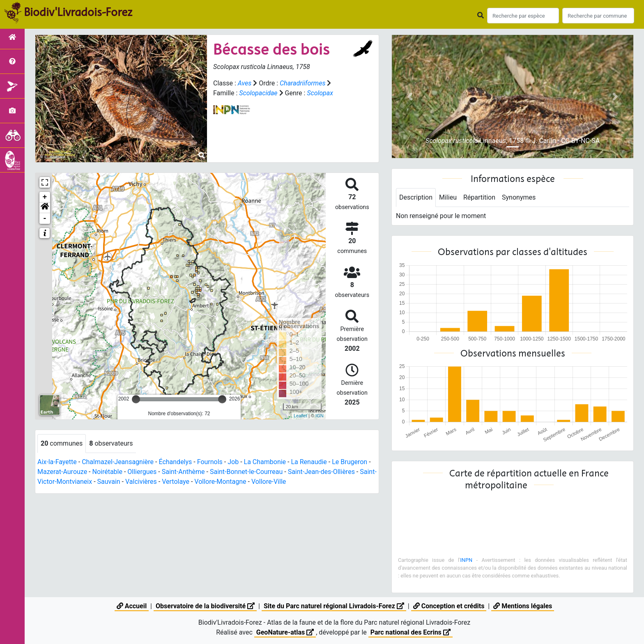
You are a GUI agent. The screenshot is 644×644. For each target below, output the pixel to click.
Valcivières (141, 482)
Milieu (448, 197)
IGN (320, 416)
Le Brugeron (350, 462)
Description (416, 197)
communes (62, 443)
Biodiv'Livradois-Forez (78, 12)
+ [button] (45, 197)
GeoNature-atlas (285, 632)
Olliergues (142, 472)
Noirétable (107, 472)
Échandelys (175, 462)
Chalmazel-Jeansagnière (118, 462)
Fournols (210, 462)
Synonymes (519, 197)
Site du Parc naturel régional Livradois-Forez (334, 606)
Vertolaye (176, 482)
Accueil (132, 606)
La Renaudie (309, 462)
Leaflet (300, 416)
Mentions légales (523, 606)
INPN (466, 560)
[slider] (136, 399)
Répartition (479, 197)
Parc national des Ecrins (411, 632)
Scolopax (320, 93)
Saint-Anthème (183, 472)
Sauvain (109, 482)
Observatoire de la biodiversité (205, 606)
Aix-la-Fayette (57, 462)
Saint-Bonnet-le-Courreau (246, 472)
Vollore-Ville (269, 482)
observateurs (111, 443)
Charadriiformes (302, 83)
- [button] (45, 218)
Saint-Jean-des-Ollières (321, 472)
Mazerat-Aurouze (62, 472)
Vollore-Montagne (220, 482)
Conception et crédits (449, 606)
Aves (245, 83)
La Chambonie (265, 462)
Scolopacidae (258, 93)
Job (233, 462)
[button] (45, 208)
